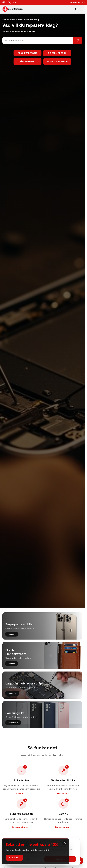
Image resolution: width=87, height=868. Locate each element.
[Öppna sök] (76, 9)
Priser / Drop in (57, 53)
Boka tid (14, 858)
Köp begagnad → (63, 827)
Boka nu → (21, 794)
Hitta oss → (63, 794)
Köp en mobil (27, 62)
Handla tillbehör (57, 62)
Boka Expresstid (27, 53)
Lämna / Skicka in (77, 2)
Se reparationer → (22, 827)
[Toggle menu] (82, 9)
